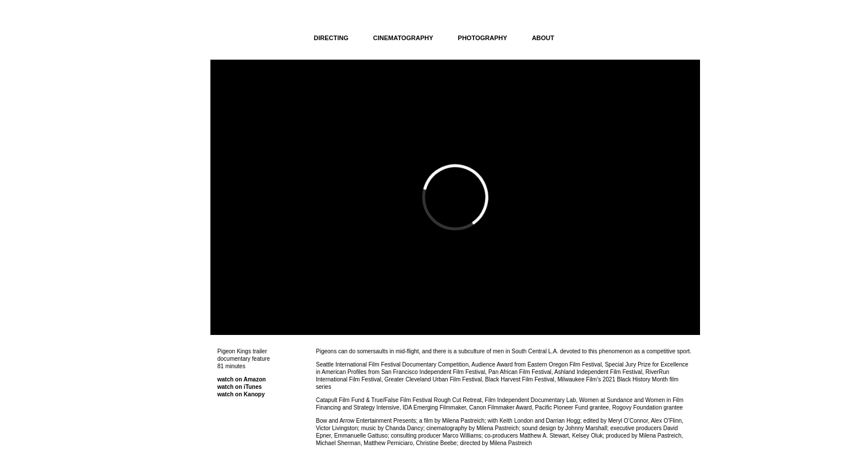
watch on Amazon (242, 379)
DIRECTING (331, 38)
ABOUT (543, 38)
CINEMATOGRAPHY (403, 38)
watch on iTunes (240, 387)
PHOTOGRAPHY (483, 38)
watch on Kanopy (241, 394)
